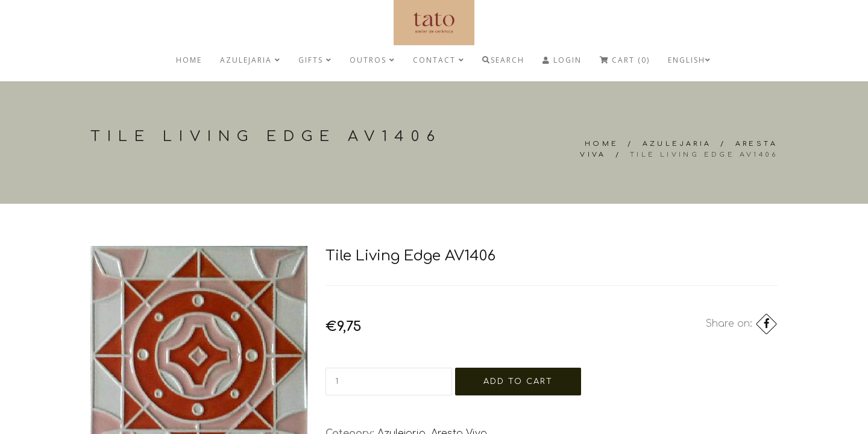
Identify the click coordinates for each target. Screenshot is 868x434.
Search (503, 60)
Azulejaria (250, 60)
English (689, 60)
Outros (372, 60)
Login (562, 60)
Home (189, 60)
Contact (439, 60)
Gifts (315, 60)
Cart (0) (625, 60)
